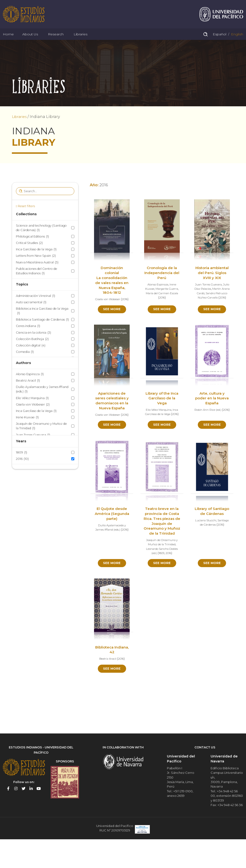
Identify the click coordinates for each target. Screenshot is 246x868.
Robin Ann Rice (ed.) (212, 424)
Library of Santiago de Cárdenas (212, 533)
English (237, 41)
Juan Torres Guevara (33, 446)
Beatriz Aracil (28, 391)
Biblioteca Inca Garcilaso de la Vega (42, 322)
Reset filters (26, 217)
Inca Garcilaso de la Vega (36, 260)
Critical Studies (29, 254)
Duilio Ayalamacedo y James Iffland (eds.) (42, 400)
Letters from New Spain (36, 267)
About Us (30, 41)
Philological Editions (32, 247)
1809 (21, 463)
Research (56, 41)
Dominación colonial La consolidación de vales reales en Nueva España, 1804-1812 (112, 291)
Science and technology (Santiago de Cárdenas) (41, 239)
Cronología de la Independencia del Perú (162, 284)
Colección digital (31, 356)
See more (112, 323)
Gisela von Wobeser (33, 415)
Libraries (80, 41)
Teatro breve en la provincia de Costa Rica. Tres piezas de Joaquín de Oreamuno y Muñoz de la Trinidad (162, 543)
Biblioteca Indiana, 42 (112, 674)
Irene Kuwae (27, 428)
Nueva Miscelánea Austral (37, 273)
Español (219, 41)
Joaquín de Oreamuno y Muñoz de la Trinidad (41, 437)
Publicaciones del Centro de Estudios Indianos (37, 282)
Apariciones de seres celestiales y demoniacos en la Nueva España (112, 415)
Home (8, 41)
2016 (22, 470)
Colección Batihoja (32, 350)
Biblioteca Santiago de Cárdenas (42, 330)
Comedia (25, 363)
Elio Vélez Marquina (32, 409)
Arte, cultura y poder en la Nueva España (212, 413)
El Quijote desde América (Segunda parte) (112, 533)
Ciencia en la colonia (33, 343)
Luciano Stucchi (205, 544)
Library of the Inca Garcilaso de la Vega (162, 413)
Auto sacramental (31, 313)
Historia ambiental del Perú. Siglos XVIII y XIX (212, 284)
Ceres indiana (28, 337)
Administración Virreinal (35, 307)
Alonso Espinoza (30, 385)
